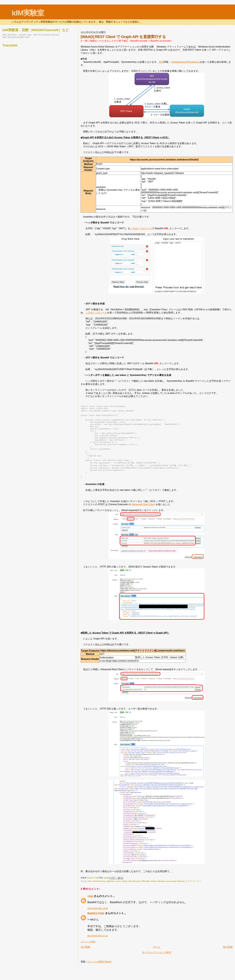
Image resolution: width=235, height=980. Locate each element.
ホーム (157, 961)
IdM (130, 895)
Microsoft (137, 895)
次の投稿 (85, 961)
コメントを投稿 (88, 955)
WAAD (154, 895)
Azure (118, 895)
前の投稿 (228, 961)
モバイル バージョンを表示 (157, 966)
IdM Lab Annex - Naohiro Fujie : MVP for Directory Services (31, 35)
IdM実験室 (28, 13)
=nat (90, 910)
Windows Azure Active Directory (171, 895)
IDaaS (125, 895)
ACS (89, 895)
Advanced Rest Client (143, 518)
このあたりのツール (141, 228)
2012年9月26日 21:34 (98, 950)
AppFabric (111, 895)
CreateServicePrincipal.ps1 (185, 62)
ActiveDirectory (99, 895)
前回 (161, 62)
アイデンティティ (193, 895)
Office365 (146, 895)
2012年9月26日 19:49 (98, 922)
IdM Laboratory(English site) (16, 37)
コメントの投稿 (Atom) (99, 975)
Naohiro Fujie (93, 892)
